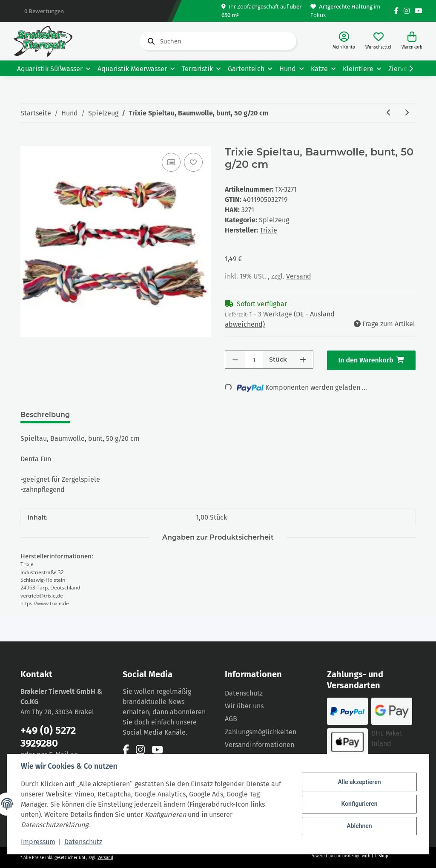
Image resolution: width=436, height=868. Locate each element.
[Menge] (254, 360)
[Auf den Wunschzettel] (193, 162)
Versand (299, 276)
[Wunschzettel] (378, 41)
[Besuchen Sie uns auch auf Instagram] (407, 11)
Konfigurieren (359, 804)
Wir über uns (244, 706)
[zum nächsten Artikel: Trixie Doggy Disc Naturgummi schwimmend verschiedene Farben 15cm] (407, 113)
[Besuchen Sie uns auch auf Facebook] (396, 11)
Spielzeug (274, 220)
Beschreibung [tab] (45, 415)
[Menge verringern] (235, 360)
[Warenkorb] (412, 41)
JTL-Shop (380, 856)
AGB (231, 719)
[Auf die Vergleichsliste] (171, 162)
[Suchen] (218, 41)
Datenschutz (244, 693)
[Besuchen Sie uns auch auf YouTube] (419, 11)
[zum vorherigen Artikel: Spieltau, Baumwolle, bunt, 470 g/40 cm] (389, 113)
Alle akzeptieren (359, 782)
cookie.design (348, 856)
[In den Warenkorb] (27, 141)
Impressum (38, 842)
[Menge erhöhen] (303, 360)
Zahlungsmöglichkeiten (261, 732)
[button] (344, 41)
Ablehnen (359, 826)
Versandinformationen (260, 745)
